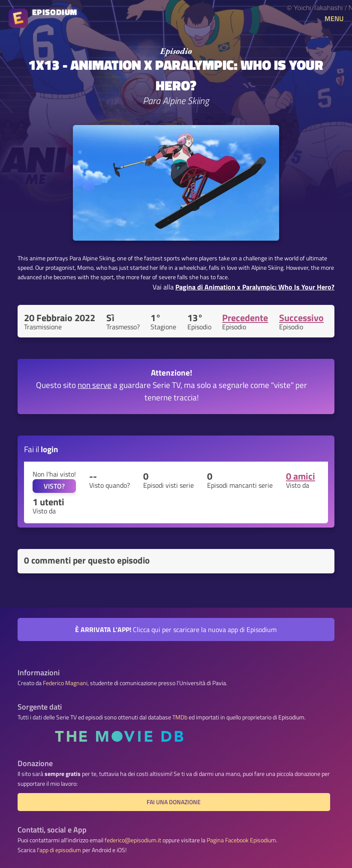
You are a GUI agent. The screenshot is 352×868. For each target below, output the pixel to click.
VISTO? (54, 486)
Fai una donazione (174, 802)
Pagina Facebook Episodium (241, 840)
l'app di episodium (59, 850)
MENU (334, 18)
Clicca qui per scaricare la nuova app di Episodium (176, 629)
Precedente (245, 318)
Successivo (301, 318)
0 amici (301, 476)
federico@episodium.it (133, 840)
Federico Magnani (65, 683)
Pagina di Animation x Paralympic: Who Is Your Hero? (255, 287)
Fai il (41, 449)
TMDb (180, 717)
